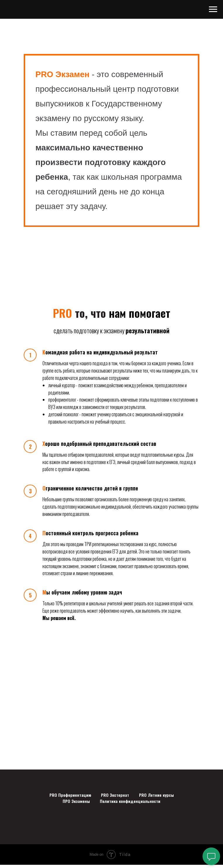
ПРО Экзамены (76, 801)
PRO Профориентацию (70, 795)
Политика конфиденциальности (130, 801)
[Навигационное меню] (213, 9)
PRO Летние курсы (156, 795)
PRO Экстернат (115, 795)
